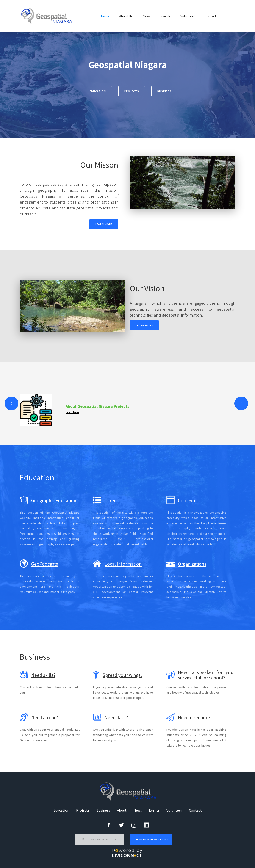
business (164, 91)
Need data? (116, 718)
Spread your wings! (122, 675)
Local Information (123, 564)
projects (132, 91)
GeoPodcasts (45, 564)
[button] (11, 403)
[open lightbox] (183, 182)
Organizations (192, 564)
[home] (47, 16)
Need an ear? (44, 718)
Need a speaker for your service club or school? (207, 675)
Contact (210, 16)
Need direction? (194, 718)
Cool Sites (188, 500)
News (147, 16)
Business (103, 810)
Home (105, 16)
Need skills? (43, 675)
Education (98, 91)
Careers (112, 500)
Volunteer (188, 16)
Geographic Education (54, 500)
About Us (126, 16)
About (122, 810)
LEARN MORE (104, 224)
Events (166, 16)
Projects (83, 810)
